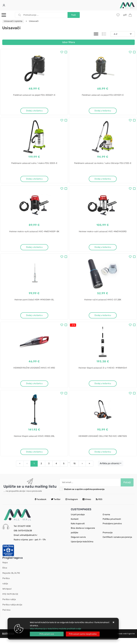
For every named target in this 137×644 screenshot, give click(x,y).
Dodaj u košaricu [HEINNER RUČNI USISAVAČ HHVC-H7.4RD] (34, 388)
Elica (5, 574)
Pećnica (6, 616)
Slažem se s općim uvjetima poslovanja (84, 495)
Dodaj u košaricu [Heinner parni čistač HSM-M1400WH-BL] (34, 318)
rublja (5, 590)
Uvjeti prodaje (78, 521)
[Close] (47, 634)
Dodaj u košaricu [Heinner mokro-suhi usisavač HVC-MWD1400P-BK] (34, 249)
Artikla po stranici (110, 469)
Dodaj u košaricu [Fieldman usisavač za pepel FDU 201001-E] (103, 111)
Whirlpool (7, 595)
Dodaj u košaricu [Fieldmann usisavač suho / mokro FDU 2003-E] (34, 180)
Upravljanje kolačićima (82, 548)
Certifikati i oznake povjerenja (117, 543)
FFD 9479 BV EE (10, 600)
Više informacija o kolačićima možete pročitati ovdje (55, 629)
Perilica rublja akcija (12, 611)
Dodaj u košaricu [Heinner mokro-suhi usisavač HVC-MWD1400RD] (103, 249)
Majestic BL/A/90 (11, 579)
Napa (5, 569)
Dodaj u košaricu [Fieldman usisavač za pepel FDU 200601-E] (34, 111)
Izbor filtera (69, 42)
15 (74, 470)
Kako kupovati (78, 530)
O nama (106, 521)
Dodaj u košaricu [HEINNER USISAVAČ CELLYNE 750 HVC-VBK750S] (103, 457)
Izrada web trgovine (126, 640)
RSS (99, 505)
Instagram (72, 505)
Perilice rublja (9, 605)
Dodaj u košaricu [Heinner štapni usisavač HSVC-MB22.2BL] (34, 457)
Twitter (56, 505)
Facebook (40, 505)
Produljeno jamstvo (112, 530)
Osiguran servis (78, 543)
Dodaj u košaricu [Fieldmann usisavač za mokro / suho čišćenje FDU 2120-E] (103, 180)
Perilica (6, 584)
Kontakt (75, 525)
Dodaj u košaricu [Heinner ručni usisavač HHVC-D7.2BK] (103, 318)
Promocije (108, 539)
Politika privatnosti (112, 525)
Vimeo (87, 505)
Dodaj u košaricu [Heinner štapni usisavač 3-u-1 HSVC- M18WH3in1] (103, 388)
